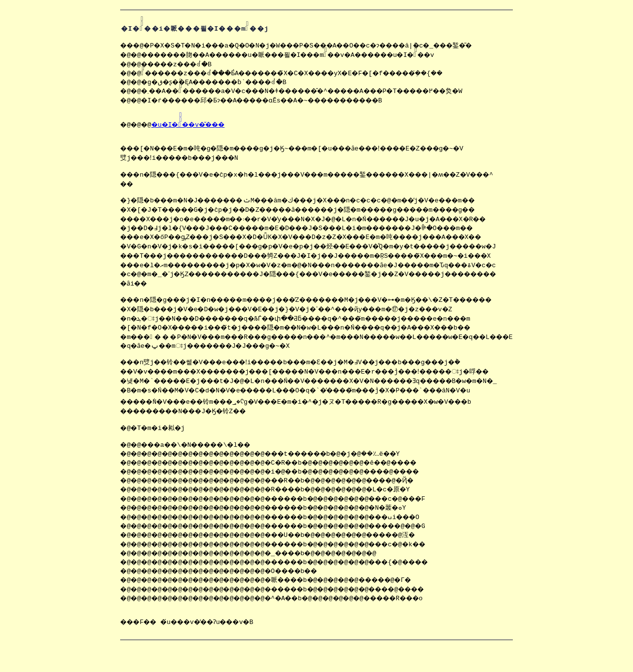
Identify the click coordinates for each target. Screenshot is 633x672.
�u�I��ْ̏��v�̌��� (172, 130)
